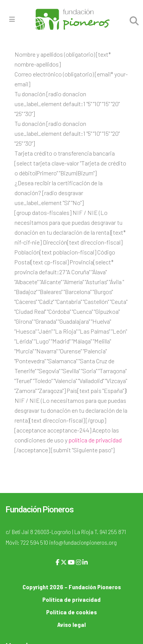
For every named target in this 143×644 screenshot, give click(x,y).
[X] (64, 562)
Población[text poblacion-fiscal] (55, 252)
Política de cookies (71, 612)
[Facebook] (58, 562)
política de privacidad (95, 440)
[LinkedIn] (85, 562)
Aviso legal (71, 624)
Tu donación (30, 94)
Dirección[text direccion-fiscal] (83, 242)
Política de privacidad (71, 599)
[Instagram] (79, 562)
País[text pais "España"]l (97, 390)
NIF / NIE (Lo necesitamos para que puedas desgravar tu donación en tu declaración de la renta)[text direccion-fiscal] (71, 410)
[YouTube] (71, 562)
